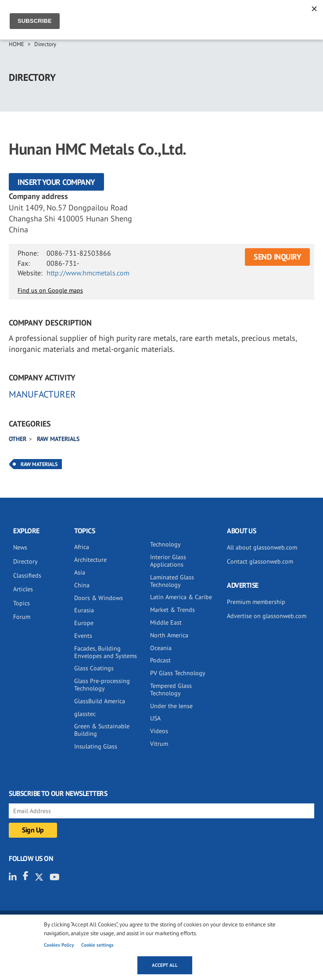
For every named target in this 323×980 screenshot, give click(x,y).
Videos (159, 731)
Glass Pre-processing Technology (102, 685)
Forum (22, 617)
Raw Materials (39, 464)
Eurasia (84, 610)
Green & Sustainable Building (102, 730)
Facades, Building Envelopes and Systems (106, 652)
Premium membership (256, 602)
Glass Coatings (94, 668)
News (20, 547)
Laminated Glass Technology (172, 581)
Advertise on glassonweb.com (267, 616)
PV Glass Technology (178, 673)
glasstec (85, 714)
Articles (23, 589)
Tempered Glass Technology (171, 689)
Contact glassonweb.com (260, 561)
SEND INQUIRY (277, 257)
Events (83, 636)
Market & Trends (172, 610)
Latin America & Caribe (181, 597)
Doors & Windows (99, 598)
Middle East (166, 622)
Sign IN (281, 16)
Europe (84, 623)
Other (18, 439)
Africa (82, 547)
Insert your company (56, 182)
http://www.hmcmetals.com (88, 273)
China (82, 585)
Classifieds (27, 575)
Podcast (160, 660)
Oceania (161, 648)
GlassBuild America (100, 701)
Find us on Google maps (50, 290)
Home (16, 44)
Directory (45, 44)
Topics (22, 603)
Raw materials (58, 439)
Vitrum (159, 744)
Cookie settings (97, 945)
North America (169, 635)
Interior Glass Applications (168, 561)
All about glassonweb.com (262, 547)
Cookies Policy (59, 945)
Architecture (90, 560)
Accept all (165, 965)
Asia (80, 572)
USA (155, 718)
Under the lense (171, 706)
